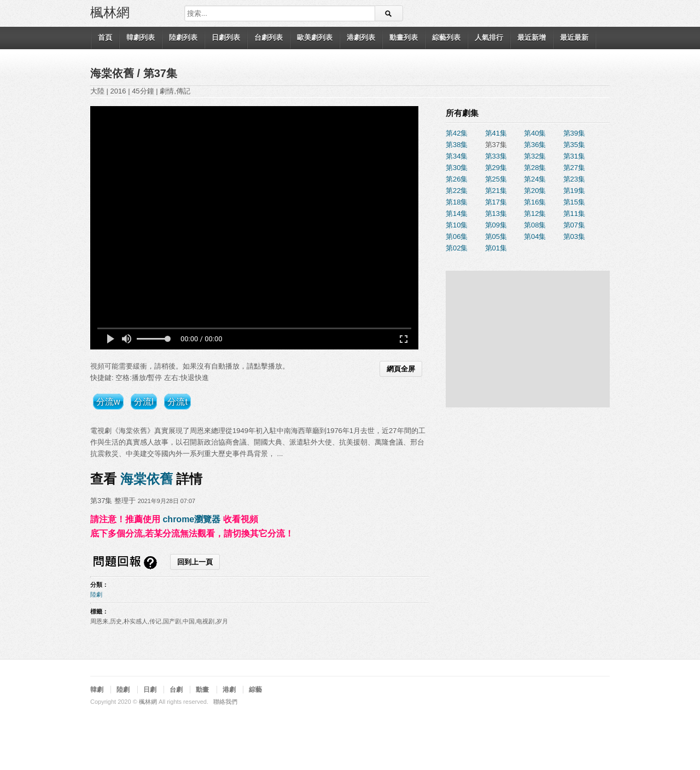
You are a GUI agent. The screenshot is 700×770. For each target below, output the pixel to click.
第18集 (457, 202)
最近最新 (574, 37)
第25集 (496, 179)
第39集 (574, 133)
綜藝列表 (446, 37)
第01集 (496, 248)
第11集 (574, 214)
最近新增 (532, 37)
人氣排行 (489, 37)
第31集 (574, 156)
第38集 (457, 145)
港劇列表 (361, 37)
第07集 (574, 225)
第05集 (496, 237)
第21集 (496, 191)
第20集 (535, 191)
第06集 (457, 237)
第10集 (457, 225)
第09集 (496, 225)
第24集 (535, 179)
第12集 (535, 214)
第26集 (457, 179)
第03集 (574, 237)
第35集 (574, 145)
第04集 (535, 237)
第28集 (535, 168)
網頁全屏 (401, 369)
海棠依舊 (114, 73)
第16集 (535, 202)
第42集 (457, 133)
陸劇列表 (183, 37)
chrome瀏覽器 (191, 519)
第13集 (496, 214)
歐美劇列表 (315, 37)
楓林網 (110, 12)
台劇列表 (269, 37)
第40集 (535, 133)
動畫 (202, 690)
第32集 (535, 156)
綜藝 (255, 690)
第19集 (574, 191)
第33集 (496, 156)
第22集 (457, 191)
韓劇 (97, 690)
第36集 (535, 145)
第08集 (535, 225)
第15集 (574, 202)
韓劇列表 (141, 37)
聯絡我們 (225, 702)
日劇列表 (226, 37)
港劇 (229, 690)
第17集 (496, 202)
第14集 (457, 214)
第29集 (496, 168)
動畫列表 (404, 37)
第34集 (457, 156)
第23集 (574, 179)
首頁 (105, 37)
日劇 (150, 690)
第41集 (496, 133)
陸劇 (96, 594)
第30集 (457, 168)
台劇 (176, 690)
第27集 (574, 168)
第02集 (457, 248)
